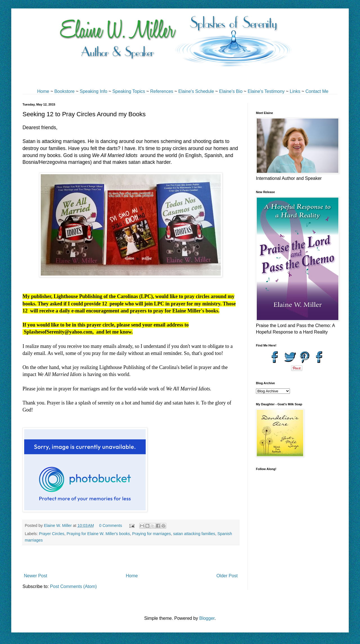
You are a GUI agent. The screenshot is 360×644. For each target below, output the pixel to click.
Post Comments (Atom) (73, 586)
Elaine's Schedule (196, 91)
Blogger (207, 618)
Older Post (227, 576)
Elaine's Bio (231, 91)
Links (295, 91)
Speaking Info (93, 91)
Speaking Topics (129, 91)
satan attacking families (194, 534)
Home (43, 91)
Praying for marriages (152, 534)
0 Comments (111, 526)
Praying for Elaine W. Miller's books (98, 534)
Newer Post (36, 576)
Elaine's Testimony (266, 91)
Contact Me (317, 91)
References (162, 91)
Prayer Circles (51, 534)
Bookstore (64, 91)
